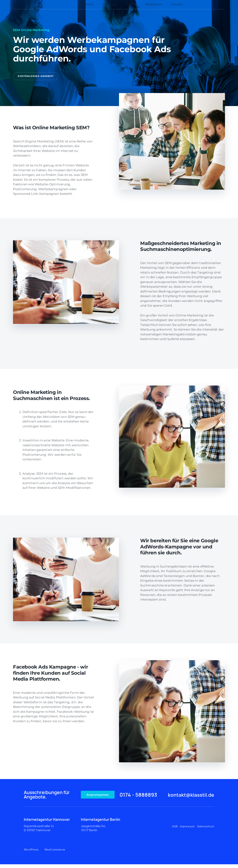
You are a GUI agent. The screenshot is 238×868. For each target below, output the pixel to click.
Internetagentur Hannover (47, 823)
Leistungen (110, 4)
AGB (175, 830)
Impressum (187, 830)
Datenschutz (205, 830)
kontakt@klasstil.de (187, 797)
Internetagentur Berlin (100, 823)
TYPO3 (132, 4)
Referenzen (154, 4)
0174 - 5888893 (145, 797)
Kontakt (177, 4)
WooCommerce (56, 853)
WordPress (32, 853)
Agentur (87, 4)
